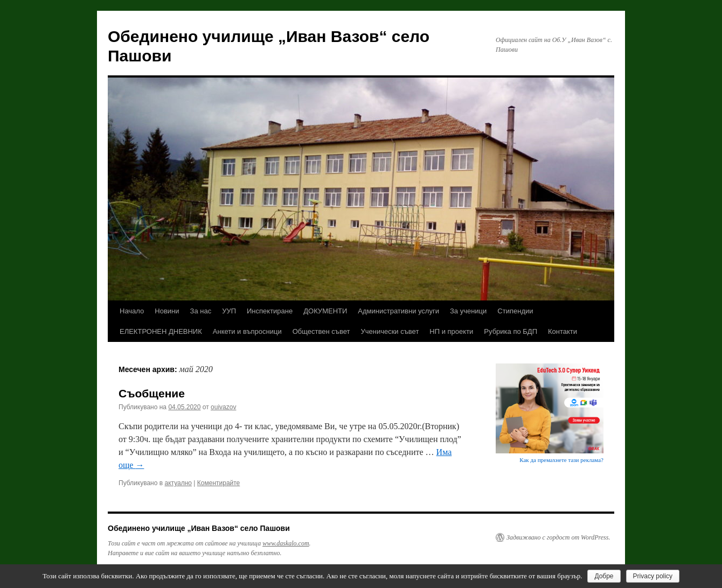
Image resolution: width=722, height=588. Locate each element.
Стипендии (515, 311)
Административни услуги (398, 311)
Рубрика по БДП (511, 331)
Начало (132, 311)
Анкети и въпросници (247, 331)
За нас (201, 311)
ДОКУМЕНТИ (325, 311)
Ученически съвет (390, 331)
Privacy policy (653, 576)
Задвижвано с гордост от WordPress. (558, 537)
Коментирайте (219, 483)
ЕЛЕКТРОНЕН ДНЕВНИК (161, 331)
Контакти (563, 331)
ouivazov (223, 407)
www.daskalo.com (286, 543)
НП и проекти (451, 331)
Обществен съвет (321, 331)
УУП (229, 311)
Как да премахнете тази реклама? (561, 460)
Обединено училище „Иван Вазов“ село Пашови (199, 528)
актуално (178, 483)
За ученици (468, 311)
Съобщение (152, 393)
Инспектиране (270, 311)
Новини (167, 311)
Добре (604, 576)
